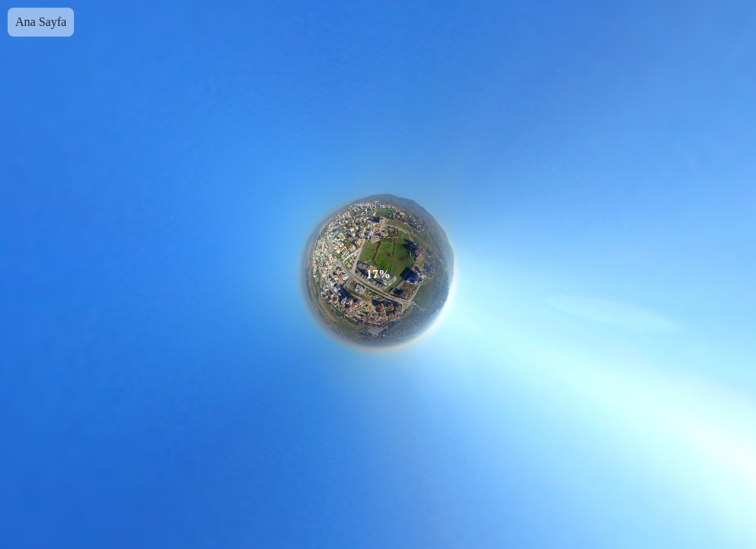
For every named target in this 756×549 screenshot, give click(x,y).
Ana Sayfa (41, 22)
